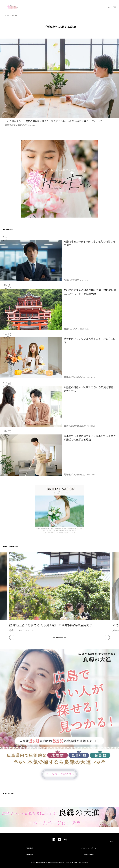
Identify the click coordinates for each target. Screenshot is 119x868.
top (112, 841)
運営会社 (30, 848)
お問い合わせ (89, 854)
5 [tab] (65, 637)
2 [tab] (57, 637)
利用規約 (30, 854)
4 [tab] (62, 637)
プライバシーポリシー (89, 848)
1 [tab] (54, 637)
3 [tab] (59, 637)
